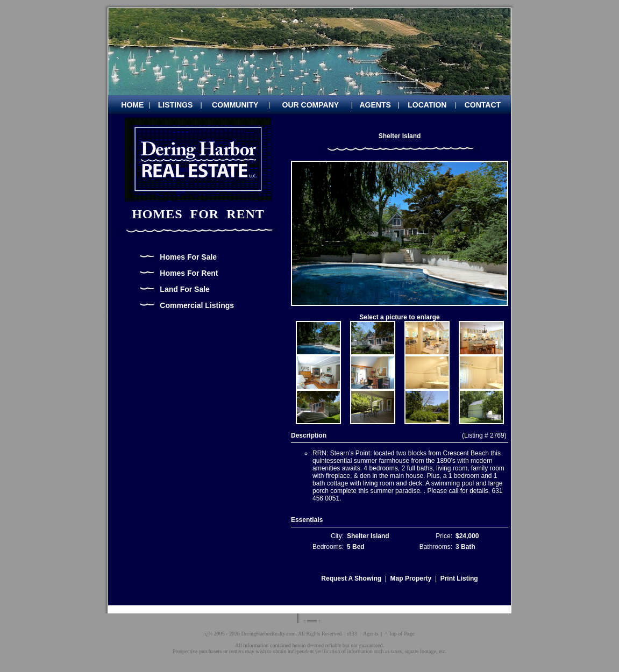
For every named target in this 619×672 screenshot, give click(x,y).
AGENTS (375, 105)
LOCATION (427, 105)
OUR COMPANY (311, 105)
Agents (371, 634)
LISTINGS (176, 105)
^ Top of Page (399, 634)
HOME (132, 105)
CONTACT (483, 105)
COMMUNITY (235, 105)
